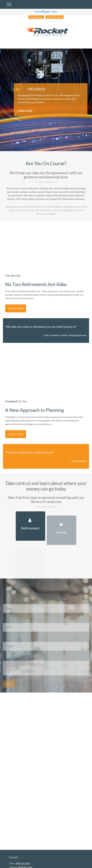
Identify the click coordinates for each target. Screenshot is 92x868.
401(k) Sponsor (36, 17)
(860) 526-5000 (23, 863)
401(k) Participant (55, 17)
